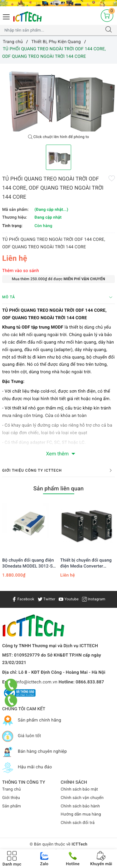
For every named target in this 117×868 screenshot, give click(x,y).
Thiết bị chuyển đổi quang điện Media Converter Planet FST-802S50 (86, 563)
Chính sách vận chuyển (82, 798)
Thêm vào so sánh (21, 271)
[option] (58, 98)
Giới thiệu (11, 798)
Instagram (94, 599)
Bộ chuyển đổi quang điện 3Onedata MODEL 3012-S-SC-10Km (28, 563)
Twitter (47, 599)
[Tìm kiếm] (109, 30)
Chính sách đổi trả (78, 823)
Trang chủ (12, 789)
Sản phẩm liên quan (59, 489)
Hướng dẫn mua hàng (81, 814)
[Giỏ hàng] (107, 16)
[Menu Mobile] (7, 16)
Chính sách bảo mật (80, 789)
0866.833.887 (90, 682)
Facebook (23, 599)
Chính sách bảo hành (80, 806)
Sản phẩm (12, 806)
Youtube (69, 599)
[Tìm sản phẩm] (52, 30)
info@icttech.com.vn (37, 682)
